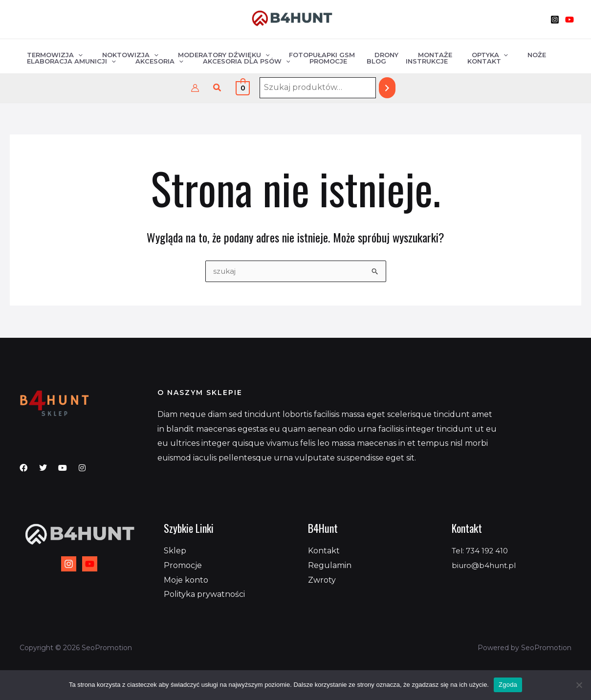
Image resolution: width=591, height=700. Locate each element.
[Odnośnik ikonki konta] (195, 88)
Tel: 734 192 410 (482, 551)
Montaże (397, 50)
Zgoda (508, 685)
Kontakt (440, 63)
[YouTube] (569, 20)
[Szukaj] (387, 88)
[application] (75, 51)
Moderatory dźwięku (207, 50)
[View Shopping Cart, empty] (243, 88)
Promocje (304, 63)
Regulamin (330, 565)
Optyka (445, 50)
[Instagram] (555, 20)
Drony (356, 50)
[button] (218, 88)
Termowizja (51, 50)
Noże (485, 50)
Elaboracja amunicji (68, 63)
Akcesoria (149, 63)
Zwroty (322, 580)
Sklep (175, 551)
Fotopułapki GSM (298, 50)
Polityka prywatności (204, 594)
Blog (346, 63)
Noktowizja (120, 50)
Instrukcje (389, 63)
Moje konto (186, 580)
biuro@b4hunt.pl (486, 565)
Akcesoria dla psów (230, 63)
